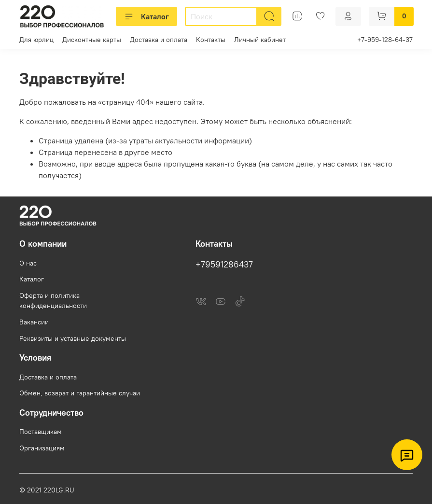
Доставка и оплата (159, 40)
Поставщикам (41, 432)
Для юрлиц (36, 40)
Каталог (146, 16)
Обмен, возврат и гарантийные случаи (80, 393)
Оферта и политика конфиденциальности (53, 301)
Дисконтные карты (92, 40)
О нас (28, 263)
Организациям (42, 448)
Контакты (211, 40)
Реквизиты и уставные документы (73, 338)
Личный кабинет (260, 40)
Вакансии (34, 322)
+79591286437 (224, 265)
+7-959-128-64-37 (385, 40)
